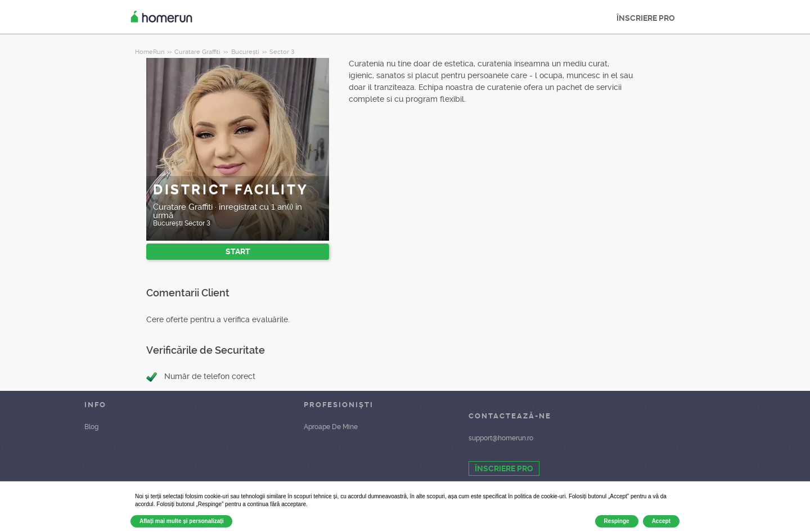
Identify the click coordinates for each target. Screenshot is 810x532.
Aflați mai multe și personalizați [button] (181, 521)
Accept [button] (661, 521)
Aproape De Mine (331, 427)
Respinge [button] (617, 521)
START (238, 251)
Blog (91, 427)
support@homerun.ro (501, 438)
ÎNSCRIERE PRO (646, 18)
